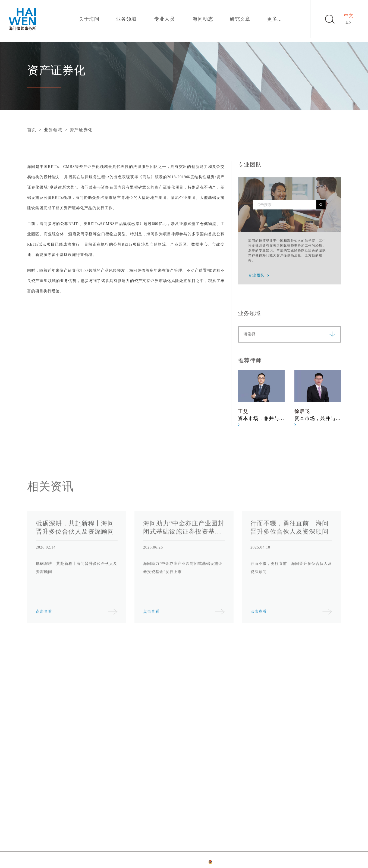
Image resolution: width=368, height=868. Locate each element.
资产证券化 (81, 130)
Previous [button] (41, 577)
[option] (264, 398)
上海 (144, 740)
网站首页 (122, 863)
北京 (32, 740)
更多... (274, 19)
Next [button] (327, 577)
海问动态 (203, 19)
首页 (32, 130)
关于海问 (89, 19)
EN (349, 22)
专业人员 (165, 19)
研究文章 (240, 19)
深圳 (255, 740)
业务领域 (126, 19)
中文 (349, 16)
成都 (144, 792)
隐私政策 (159, 863)
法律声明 (140, 863)
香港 (32, 792)
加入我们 (263, 706)
